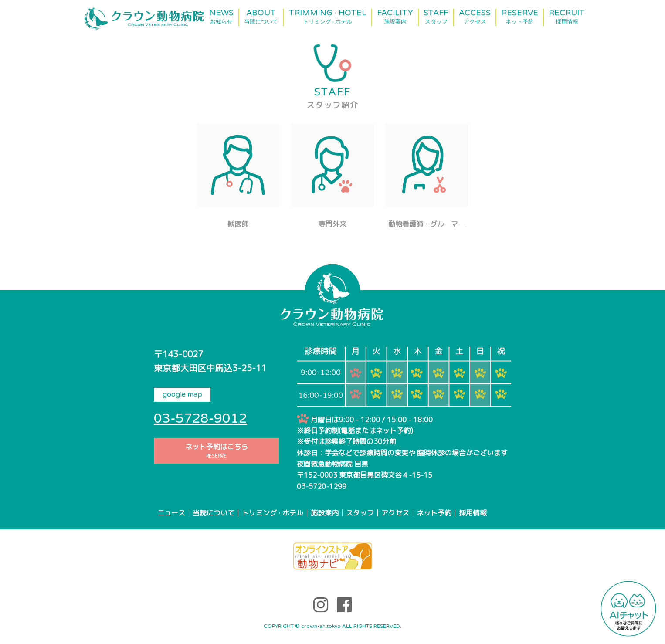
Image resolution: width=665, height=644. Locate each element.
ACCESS (475, 17)
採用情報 (473, 513)
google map (182, 394)
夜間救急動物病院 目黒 (332, 464)
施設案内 (325, 513)
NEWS (221, 17)
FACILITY (395, 17)
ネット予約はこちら (216, 451)
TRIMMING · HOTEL (327, 17)
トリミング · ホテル (273, 513)
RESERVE (520, 17)
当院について (214, 513)
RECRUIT (567, 17)
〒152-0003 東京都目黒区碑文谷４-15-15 (365, 475)
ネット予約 (434, 513)
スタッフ (360, 513)
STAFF (436, 17)
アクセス (395, 513)
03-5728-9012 (200, 419)
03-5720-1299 (322, 486)
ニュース (171, 513)
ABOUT (261, 17)
